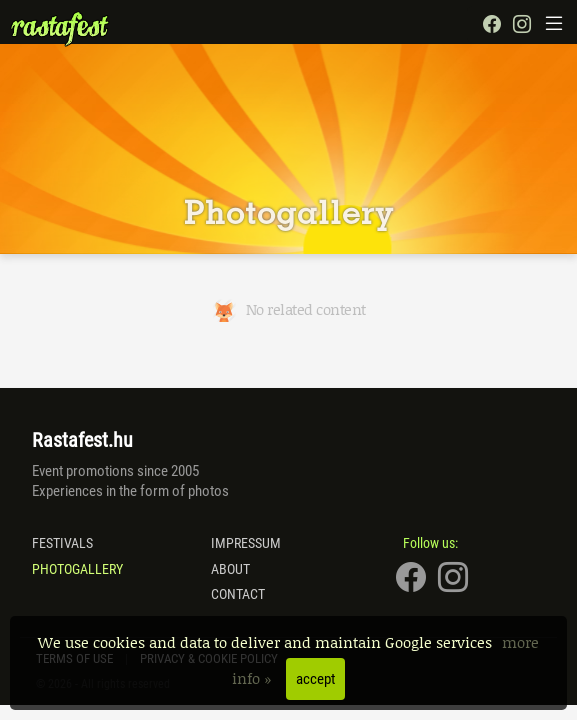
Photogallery (77, 569)
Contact (238, 594)
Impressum (246, 543)
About (230, 569)
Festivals (62, 543)
